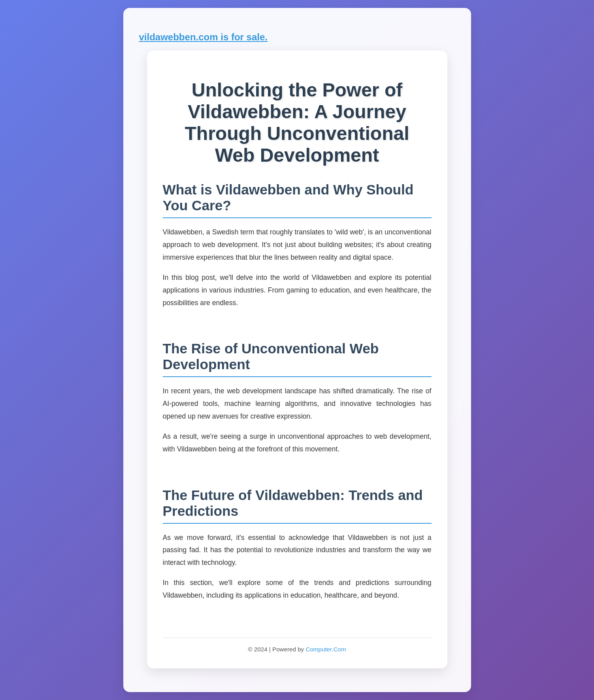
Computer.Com (326, 649)
